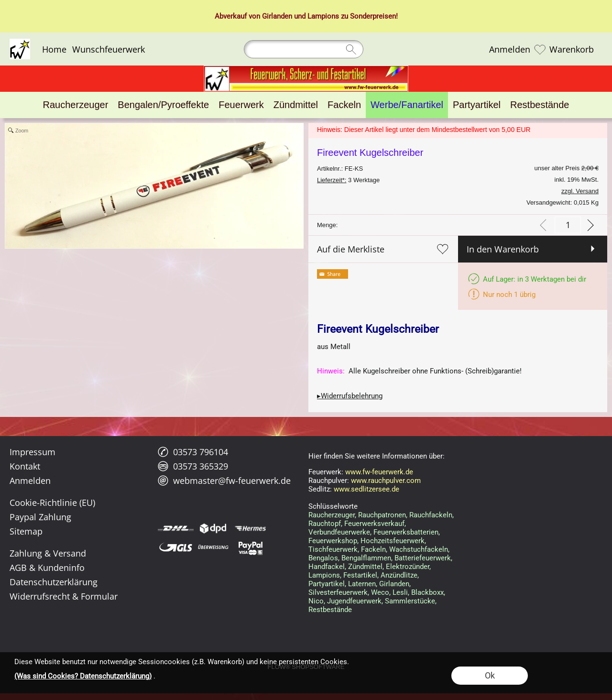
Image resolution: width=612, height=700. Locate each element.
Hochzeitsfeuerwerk (393, 541)
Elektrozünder (408, 567)
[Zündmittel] (296, 105)
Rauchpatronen (382, 515)
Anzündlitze (399, 575)
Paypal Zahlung (40, 517)
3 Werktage (348, 180)
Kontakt (25, 466)
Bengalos (323, 558)
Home (54, 49)
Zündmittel (365, 567)
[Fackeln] (344, 105)
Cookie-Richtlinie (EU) (52, 503)
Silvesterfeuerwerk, (339, 592)
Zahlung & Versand (48, 553)
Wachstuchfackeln (419, 549)
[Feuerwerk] (241, 105)
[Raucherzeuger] (76, 105)
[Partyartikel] (477, 105)
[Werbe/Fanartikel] (407, 105)
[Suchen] (304, 49)
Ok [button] (490, 675)
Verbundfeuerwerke (339, 532)
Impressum (33, 452)
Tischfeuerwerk (333, 549)
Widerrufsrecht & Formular (64, 596)
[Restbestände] (540, 105)
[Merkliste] (540, 49)
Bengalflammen (366, 558)
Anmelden (510, 49)
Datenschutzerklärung (54, 582)
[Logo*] (20, 43)
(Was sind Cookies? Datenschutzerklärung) (83, 676)
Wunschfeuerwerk (109, 49)
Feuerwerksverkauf (374, 524)
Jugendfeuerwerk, (355, 601)
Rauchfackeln (431, 515)
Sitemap (26, 531)
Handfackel (327, 567)
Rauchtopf (325, 524)
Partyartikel (327, 584)
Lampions (323, 16)
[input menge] (568, 225)
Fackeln (373, 549)
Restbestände (330, 610)
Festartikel (360, 575)
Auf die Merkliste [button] (351, 249)
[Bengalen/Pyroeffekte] (163, 105)
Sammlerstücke (410, 601)
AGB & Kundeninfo (47, 568)
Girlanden (277, 16)
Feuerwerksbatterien (406, 532)
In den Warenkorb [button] (503, 249)
